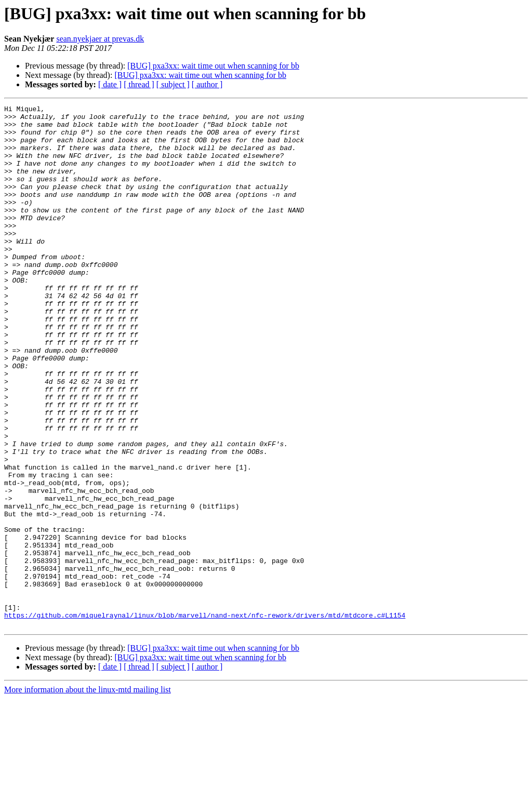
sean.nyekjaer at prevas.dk (100, 39)
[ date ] (110, 84)
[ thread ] (139, 84)
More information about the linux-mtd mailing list (88, 794)
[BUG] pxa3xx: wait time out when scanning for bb (213, 66)
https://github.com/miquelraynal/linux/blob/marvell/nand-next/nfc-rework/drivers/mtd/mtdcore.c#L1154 (205, 718)
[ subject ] (173, 84)
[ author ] (207, 84)
